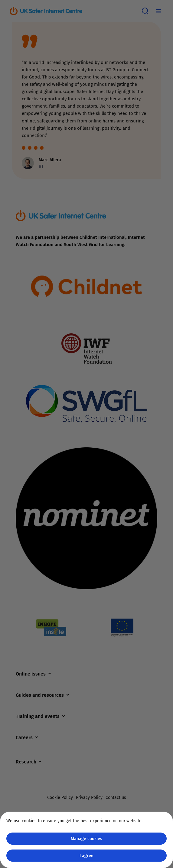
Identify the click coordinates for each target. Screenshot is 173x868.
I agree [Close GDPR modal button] (86, 855)
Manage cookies (86, 838)
